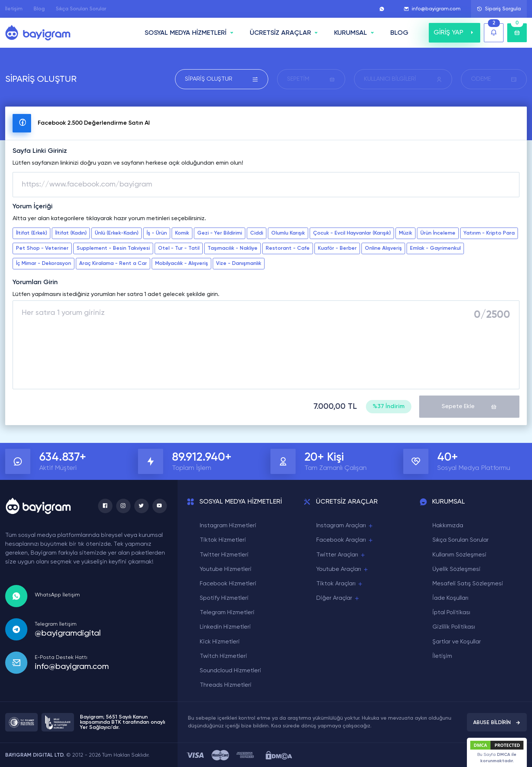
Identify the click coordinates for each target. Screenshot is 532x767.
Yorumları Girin (35, 282)
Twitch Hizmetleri (223, 656)
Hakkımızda (448, 525)
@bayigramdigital (68, 633)
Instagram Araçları (345, 526)
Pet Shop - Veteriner (42, 248)
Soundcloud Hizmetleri (230, 670)
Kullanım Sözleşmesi (459, 554)
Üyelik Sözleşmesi (457, 569)
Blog (39, 9)
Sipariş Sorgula (499, 9)
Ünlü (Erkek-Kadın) (117, 233)
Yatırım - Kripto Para (489, 233)
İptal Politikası (451, 612)
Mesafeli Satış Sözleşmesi (468, 583)
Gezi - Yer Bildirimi (220, 233)
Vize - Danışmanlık (239, 263)
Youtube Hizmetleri (226, 569)
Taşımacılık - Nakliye (233, 248)
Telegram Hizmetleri (227, 612)
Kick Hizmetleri (220, 642)
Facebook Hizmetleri (228, 583)
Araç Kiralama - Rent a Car (113, 263)
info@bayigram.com (432, 9)
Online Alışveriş (383, 248)
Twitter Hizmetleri (224, 554)
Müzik (405, 233)
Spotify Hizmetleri (224, 598)
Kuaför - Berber (337, 248)
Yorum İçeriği (33, 206)
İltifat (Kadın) (71, 233)
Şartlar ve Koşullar (457, 642)
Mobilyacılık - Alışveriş (181, 263)
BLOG (399, 33)
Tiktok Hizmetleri (223, 540)
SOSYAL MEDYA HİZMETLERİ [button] (186, 33)
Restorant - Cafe (288, 248)
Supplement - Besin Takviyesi (113, 248)
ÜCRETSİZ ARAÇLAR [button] (280, 33)
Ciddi (257, 233)
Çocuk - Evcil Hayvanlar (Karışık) (352, 233)
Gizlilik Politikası (454, 627)
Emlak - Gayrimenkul (435, 248)
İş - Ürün (157, 233)
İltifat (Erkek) (31, 233)
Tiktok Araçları (340, 584)
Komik (182, 233)
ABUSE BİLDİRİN (497, 722)
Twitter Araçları (341, 554)
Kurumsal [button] (351, 33)
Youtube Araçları (343, 569)
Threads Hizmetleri (226, 685)
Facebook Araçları (345, 540)
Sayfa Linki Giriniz (40, 151)
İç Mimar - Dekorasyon (43, 263)
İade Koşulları (450, 598)
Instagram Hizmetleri (228, 525)
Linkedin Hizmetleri (225, 627)
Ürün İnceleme (438, 233)
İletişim (14, 9)
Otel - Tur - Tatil (179, 248)
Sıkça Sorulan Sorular (81, 9)
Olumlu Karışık (288, 233)
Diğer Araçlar (338, 598)
